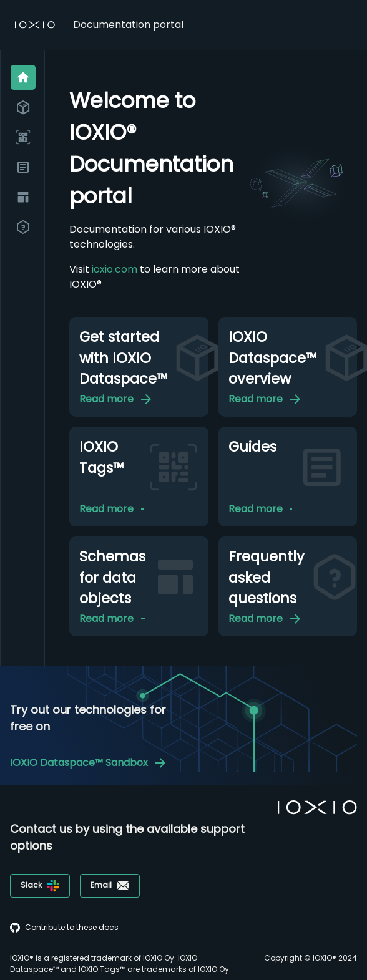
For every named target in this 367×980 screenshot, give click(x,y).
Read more (123, 399)
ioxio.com (115, 269)
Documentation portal (128, 25)
